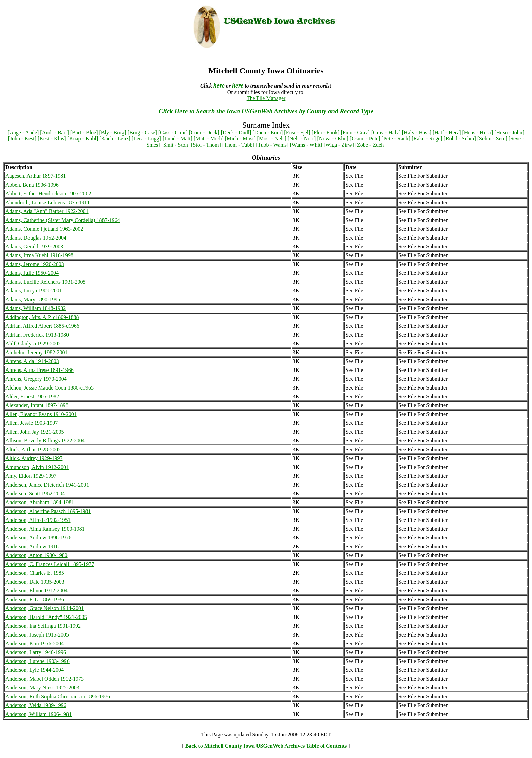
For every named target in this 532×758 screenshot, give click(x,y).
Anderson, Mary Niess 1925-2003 (42, 688)
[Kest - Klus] (52, 139)
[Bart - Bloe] (84, 132)
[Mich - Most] (240, 139)
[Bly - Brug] (113, 132)
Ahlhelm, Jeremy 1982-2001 (37, 352)
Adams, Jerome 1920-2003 (35, 264)
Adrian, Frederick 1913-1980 (37, 335)
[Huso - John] (509, 132)
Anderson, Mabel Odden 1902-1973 (45, 679)
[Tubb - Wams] (272, 145)
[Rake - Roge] (427, 139)
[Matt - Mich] (209, 139)
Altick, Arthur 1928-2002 (33, 449)
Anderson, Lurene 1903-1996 (37, 661)
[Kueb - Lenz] (115, 139)
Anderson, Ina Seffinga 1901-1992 (43, 626)
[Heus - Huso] (478, 132)
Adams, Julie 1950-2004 (32, 273)
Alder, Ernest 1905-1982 (32, 396)
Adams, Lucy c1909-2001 (34, 291)
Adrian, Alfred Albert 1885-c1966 (42, 326)
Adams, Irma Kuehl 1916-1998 (39, 255)
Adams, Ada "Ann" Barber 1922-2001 (47, 211)
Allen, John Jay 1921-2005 (35, 432)
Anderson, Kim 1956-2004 (35, 643)
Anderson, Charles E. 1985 (35, 573)
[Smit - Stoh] (176, 145)
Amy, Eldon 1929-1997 (31, 476)
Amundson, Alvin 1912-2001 (37, 467)
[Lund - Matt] (177, 139)
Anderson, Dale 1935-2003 (35, 582)
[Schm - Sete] (492, 139)
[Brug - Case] (142, 132)
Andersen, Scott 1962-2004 (35, 494)
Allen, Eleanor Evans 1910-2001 (41, 414)
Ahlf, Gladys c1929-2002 (33, 344)
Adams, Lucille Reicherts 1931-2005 (45, 282)
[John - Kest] (22, 139)
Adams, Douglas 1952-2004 (36, 238)
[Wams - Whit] (306, 145)
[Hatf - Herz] (447, 132)
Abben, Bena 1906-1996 (32, 185)
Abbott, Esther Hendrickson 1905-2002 (48, 194)
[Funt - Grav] (355, 132)
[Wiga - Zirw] (339, 145)
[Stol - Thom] (206, 145)
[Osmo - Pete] (365, 139)
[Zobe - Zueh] (370, 145)
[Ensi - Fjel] (297, 132)
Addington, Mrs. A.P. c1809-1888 (42, 317)
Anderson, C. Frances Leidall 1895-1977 (50, 564)
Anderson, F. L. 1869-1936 (35, 599)
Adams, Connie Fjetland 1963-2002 (44, 229)
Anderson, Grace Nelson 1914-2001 (45, 608)
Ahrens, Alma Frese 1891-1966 (40, 370)
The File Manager (266, 98)
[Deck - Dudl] (236, 132)
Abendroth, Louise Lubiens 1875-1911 (47, 202)
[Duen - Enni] (268, 132)
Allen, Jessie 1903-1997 (32, 423)
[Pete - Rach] (396, 139)
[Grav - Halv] (386, 132)
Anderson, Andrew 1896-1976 (38, 538)
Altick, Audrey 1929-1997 (34, 458)
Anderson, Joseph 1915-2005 (37, 635)
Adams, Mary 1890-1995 (33, 299)
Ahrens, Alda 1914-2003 (32, 361)
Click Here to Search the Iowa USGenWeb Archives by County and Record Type (266, 111)
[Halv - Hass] (417, 132)
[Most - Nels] (272, 139)
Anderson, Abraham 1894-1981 (40, 502)
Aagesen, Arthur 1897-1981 (36, 176)
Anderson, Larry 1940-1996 (36, 652)
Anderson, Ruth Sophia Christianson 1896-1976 (58, 696)
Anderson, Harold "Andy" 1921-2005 (46, 617)
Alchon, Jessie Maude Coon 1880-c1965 (50, 388)
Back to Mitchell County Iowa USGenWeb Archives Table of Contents (266, 746)
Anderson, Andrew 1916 (32, 546)
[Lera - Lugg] (146, 139)
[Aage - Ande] (23, 132)
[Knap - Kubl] (83, 139)
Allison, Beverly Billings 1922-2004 (45, 441)
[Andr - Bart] (54, 132)
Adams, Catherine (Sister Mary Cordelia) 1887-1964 (63, 220)
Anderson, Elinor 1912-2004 (37, 591)
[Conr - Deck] (204, 132)
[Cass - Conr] (173, 132)
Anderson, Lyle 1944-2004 (35, 670)
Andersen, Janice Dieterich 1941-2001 (47, 485)
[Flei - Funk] (326, 132)
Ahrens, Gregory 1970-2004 (36, 379)
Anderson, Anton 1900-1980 (36, 555)
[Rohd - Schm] (460, 139)
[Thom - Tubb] (238, 145)
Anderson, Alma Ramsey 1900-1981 (45, 529)
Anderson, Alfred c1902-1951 (38, 520)
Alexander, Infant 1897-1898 (37, 405)
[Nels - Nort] (302, 139)
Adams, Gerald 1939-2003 (34, 247)
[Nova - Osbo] (332, 139)
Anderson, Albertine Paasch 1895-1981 (48, 511)
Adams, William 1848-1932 (36, 308)
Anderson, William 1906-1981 (39, 714)
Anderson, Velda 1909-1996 (36, 705)
